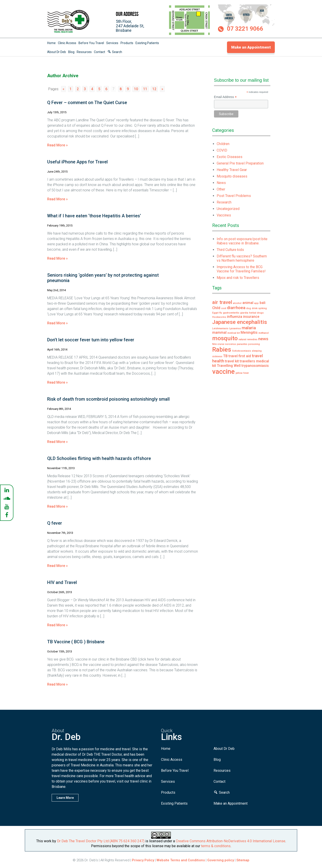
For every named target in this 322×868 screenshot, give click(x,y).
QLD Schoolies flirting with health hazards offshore (99, 458)
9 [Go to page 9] (128, 89)
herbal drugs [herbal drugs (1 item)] (256, 313)
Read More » (57, 145)
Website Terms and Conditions (181, 860)
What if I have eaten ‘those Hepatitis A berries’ (94, 216)
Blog (71, 52)
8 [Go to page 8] (121, 89)
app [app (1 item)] (256, 303)
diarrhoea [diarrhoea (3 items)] (236, 308)
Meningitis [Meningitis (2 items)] (249, 332)
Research (224, 202)
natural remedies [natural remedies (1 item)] (248, 339)
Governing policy (221, 860)
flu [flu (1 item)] (221, 313)
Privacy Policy (143, 860)
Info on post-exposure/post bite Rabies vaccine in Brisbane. (242, 241)
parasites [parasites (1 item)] (242, 344)
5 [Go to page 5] (99, 89)
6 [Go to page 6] (106, 89)
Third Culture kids (230, 250)
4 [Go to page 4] (92, 89)
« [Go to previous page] (64, 89)
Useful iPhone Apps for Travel (77, 162)
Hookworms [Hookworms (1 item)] (219, 317)
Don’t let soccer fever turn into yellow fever (91, 340)
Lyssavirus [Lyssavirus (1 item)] (235, 328)
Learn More (65, 798)
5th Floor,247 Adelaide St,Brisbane (130, 26)
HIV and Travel (62, 582)
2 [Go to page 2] (78, 89)
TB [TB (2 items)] (225, 356)
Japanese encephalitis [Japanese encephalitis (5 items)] (240, 322)
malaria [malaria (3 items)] (249, 328)
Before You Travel (91, 43)
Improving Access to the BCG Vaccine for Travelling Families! (241, 269)
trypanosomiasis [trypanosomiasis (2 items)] (255, 366)
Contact (100, 52)
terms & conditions (216, 846)
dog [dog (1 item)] (249, 308)
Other (221, 189)
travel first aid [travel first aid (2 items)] (240, 356)
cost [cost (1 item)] (224, 308)
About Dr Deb (57, 52)
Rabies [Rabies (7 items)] (222, 350)
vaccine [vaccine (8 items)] (223, 372)
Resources (84, 52)
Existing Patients (147, 43)
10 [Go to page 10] (136, 89)
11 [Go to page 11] (145, 89)
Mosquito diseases (232, 176)
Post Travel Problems (234, 196)
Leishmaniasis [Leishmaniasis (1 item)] (220, 328)
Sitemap (243, 860)
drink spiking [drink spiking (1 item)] (259, 308)
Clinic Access (67, 43)
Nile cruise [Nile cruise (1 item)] (218, 344)
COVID (222, 150)
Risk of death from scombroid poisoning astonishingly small (108, 399)
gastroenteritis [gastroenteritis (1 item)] (231, 313)
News (221, 183)
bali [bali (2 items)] (263, 303)
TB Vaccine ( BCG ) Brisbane (76, 642)
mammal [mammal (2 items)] (219, 332)
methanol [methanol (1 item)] (264, 333)
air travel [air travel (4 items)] (222, 302)
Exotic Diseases (230, 157)
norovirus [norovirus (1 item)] (231, 344)
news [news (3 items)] (263, 339)
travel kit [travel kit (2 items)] (232, 361)
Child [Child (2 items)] (216, 308)
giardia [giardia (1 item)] (244, 313)
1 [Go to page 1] (71, 89)
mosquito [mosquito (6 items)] (225, 338)
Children (223, 144)
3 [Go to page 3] (85, 89)
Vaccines (224, 215)
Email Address (225, 97)
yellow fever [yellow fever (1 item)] (242, 373)
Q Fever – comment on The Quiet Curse (87, 103)
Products (127, 43)
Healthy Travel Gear (232, 170)
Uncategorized (228, 209)
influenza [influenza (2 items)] (235, 317)
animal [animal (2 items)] (248, 303)
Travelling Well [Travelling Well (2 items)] (229, 366)
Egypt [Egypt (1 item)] (215, 313)
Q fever (55, 523)
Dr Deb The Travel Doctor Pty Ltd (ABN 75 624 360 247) (101, 841)
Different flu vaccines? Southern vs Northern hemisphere (242, 258)
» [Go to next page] (162, 89)
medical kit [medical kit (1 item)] (234, 333)
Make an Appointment (251, 47)
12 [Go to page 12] (154, 89)
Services (112, 43)
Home (51, 43)
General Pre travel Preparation (240, 163)
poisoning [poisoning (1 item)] (254, 344)
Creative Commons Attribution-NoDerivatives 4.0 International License (231, 841)
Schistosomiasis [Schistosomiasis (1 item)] (241, 351)
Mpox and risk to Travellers (238, 278)
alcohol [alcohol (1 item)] (237, 303)
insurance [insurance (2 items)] (251, 317)
